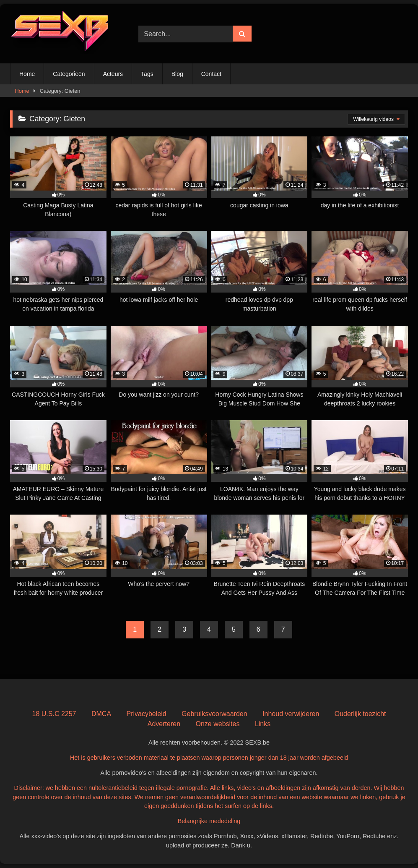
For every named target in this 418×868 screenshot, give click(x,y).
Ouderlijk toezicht (360, 714)
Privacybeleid (147, 714)
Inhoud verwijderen (291, 714)
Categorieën (69, 74)
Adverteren (164, 724)
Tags (147, 74)
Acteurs (113, 74)
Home (27, 74)
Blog (177, 74)
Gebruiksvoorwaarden (214, 714)
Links (263, 724)
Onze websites (217, 724)
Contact (211, 74)
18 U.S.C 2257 (54, 714)
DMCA (101, 714)
